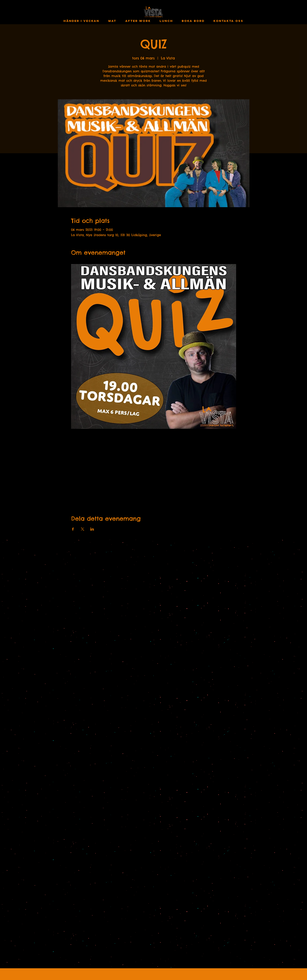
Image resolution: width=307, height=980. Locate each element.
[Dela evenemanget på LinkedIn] (92, 529)
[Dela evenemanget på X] (83, 529)
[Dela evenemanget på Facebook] (73, 529)
